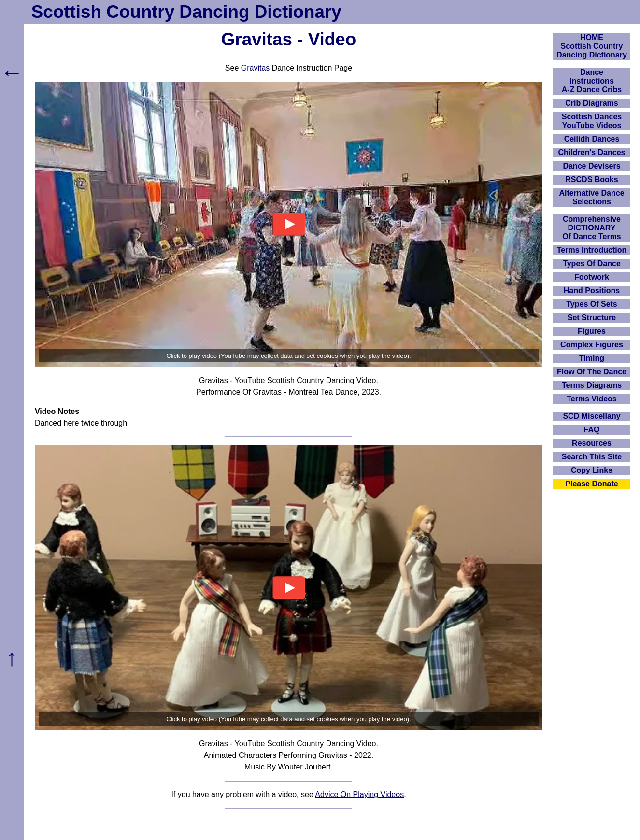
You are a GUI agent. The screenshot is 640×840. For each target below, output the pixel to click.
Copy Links (592, 470)
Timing (592, 358)
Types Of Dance (592, 263)
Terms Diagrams (592, 385)
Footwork (592, 277)
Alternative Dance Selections (591, 197)
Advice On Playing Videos (359, 794)
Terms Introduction (592, 250)
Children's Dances (592, 152)
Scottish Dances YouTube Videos (592, 121)
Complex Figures (592, 345)
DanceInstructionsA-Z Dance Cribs (592, 81)
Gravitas (256, 68)
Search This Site (592, 457)
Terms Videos (591, 399)
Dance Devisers (591, 166)
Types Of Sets (592, 304)
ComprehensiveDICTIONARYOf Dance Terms (592, 228)
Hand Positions (592, 291)
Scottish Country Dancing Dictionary (186, 12)
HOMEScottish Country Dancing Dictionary (592, 46)
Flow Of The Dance (592, 372)
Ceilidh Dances (592, 139)
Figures (592, 331)
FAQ (592, 430)
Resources (592, 443)
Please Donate (591, 484)
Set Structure (592, 318)
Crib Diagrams (591, 103)
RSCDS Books (591, 179)
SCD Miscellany (591, 416)
